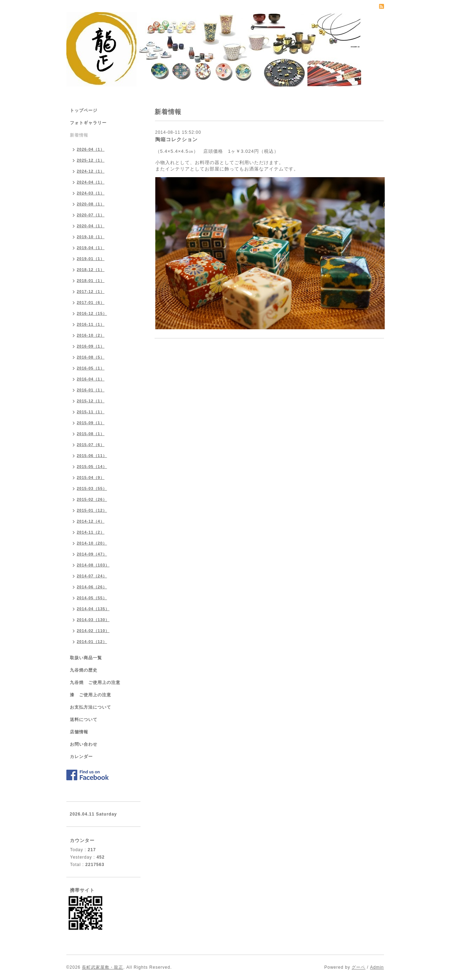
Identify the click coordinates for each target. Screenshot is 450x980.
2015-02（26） (92, 499)
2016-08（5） (91, 357)
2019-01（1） (91, 259)
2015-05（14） (92, 467)
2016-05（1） (91, 368)
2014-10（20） (92, 543)
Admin (377, 967)
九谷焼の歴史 (84, 670)
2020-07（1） (91, 215)
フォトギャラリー (88, 123)
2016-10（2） (91, 335)
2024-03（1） (91, 193)
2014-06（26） (92, 587)
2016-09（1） (91, 346)
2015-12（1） (91, 401)
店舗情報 (79, 732)
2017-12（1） (91, 291)
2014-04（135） (93, 609)
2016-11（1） (91, 324)
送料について (84, 720)
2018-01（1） (91, 281)
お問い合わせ (84, 744)
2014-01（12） (92, 642)
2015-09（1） (91, 423)
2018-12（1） (91, 270)
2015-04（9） (91, 477)
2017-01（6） (91, 302)
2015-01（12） (92, 510)
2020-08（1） (91, 204)
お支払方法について (91, 707)
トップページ (84, 110)
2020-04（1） (91, 226)
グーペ (358, 967)
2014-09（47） (92, 554)
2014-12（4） (91, 521)
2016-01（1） (91, 390)
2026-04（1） (91, 149)
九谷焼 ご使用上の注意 (95, 683)
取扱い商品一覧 (86, 658)
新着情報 (79, 135)
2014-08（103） (93, 565)
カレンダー (81, 757)
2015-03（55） (92, 488)
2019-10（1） (91, 237)
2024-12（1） (91, 171)
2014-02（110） (93, 631)
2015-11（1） (91, 412)
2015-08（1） (91, 434)
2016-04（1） (91, 379)
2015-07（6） (91, 445)
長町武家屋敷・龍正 (103, 967)
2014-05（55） (92, 598)
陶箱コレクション (176, 139)
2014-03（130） (93, 620)
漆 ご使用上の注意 (91, 695)
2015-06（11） (92, 456)
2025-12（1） (91, 160)
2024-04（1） (91, 182)
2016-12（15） (92, 313)
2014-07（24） (92, 576)
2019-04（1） (91, 248)
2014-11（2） (91, 532)
